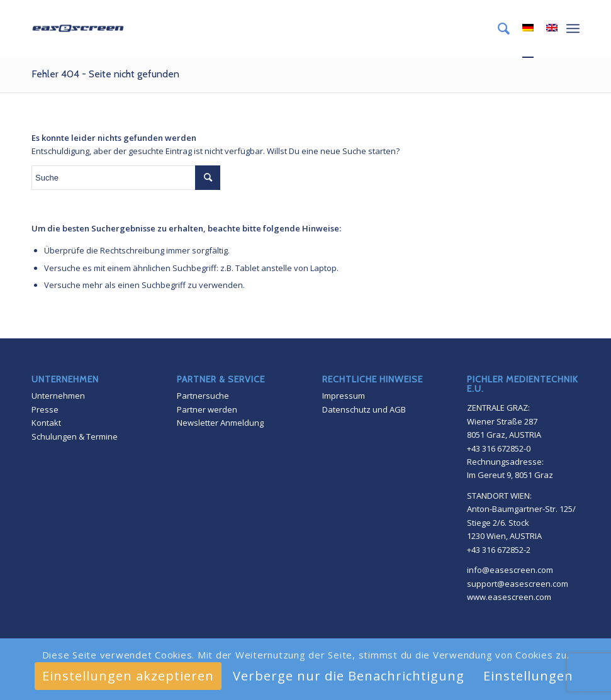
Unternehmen (58, 396)
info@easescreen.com (510, 570)
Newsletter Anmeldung (220, 423)
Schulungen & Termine (75, 436)
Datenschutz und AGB (364, 409)
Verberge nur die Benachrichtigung (349, 676)
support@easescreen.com (518, 584)
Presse (45, 409)
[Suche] (497, 28)
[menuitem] (497, 28)
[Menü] (573, 28)
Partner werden (207, 409)
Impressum (344, 396)
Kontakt (46, 423)
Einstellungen (528, 676)
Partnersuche (203, 396)
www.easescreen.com (509, 597)
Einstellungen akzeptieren (128, 676)
